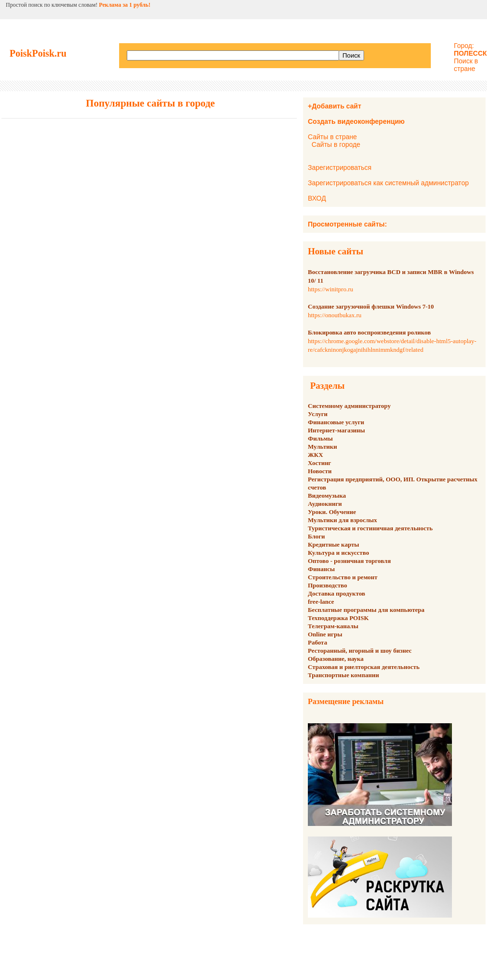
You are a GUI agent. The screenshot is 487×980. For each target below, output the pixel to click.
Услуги (318, 414)
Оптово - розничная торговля (349, 561)
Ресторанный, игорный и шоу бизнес (360, 651)
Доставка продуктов (336, 593)
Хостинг (320, 463)
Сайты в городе (336, 144)
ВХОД (317, 198)
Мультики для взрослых (342, 520)
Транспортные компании (343, 675)
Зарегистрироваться (340, 167)
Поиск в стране (466, 65)
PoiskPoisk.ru (38, 53)
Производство (328, 585)
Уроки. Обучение (332, 512)
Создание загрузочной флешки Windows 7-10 (371, 306)
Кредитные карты (334, 544)
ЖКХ (316, 455)
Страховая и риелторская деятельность (364, 667)
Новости (320, 471)
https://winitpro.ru (330, 289)
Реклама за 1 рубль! (125, 5)
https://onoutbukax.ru (335, 315)
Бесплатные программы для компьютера (366, 610)
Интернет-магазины (336, 430)
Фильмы (320, 438)
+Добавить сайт (335, 106)
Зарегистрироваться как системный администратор (388, 183)
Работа (317, 642)
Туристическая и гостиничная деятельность (370, 528)
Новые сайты (335, 251)
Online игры (325, 634)
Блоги (317, 536)
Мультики (323, 447)
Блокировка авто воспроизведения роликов (369, 332)
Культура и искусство (338, 553)
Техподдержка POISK (338, 618)
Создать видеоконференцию (356, 121)
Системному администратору (349, 406)
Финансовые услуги (336, 422)
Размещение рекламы (346, 701)
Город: (470, 49)
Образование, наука (336, 659)
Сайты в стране (332, 137)
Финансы (321, 569)
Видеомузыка (327, 496)
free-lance (321, 602)
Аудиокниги (325, 504)
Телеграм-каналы (333, 626)
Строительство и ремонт (343, 577)
